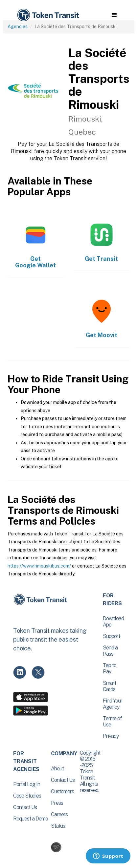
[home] (48, 15)
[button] (114, 15)
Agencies (18, 27)
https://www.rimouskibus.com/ (39, 566)
